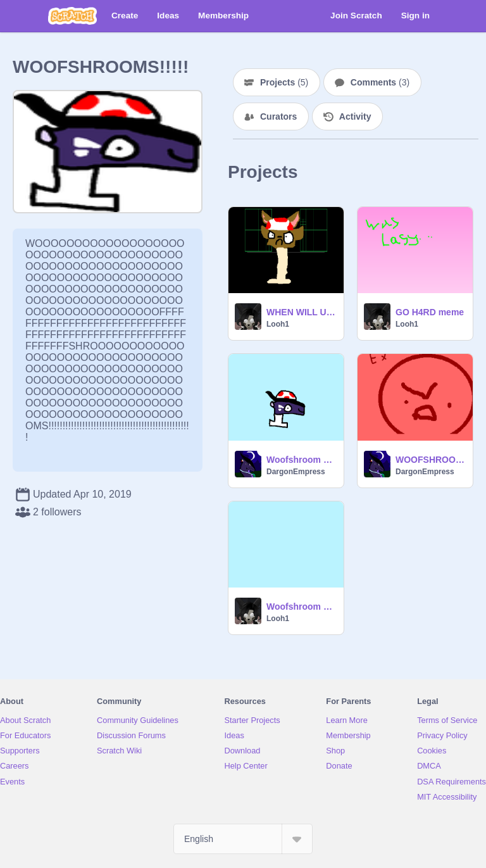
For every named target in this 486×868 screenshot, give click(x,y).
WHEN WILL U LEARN (301, 312)
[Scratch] (72, 16)
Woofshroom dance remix (301, 460)
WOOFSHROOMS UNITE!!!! (430, 460)
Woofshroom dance (301, 607)
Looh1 (278, 324)
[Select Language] (243, 839)
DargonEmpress (296, 472)
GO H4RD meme (430, 312)
